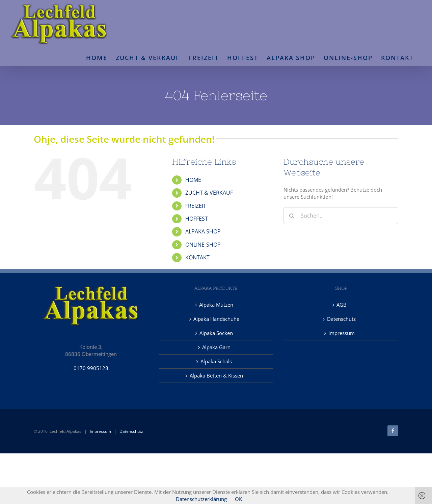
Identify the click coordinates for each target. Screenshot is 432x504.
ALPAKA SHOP (203, 231)
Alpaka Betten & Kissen (216, 375)
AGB (342, 305)
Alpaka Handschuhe (216, 319)
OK (238, 499)
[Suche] (292, 216)
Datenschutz (341, 319)
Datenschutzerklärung (201, 499)
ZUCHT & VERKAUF (209, 193)
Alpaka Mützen (216, 305)
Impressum (342, 333)
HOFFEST (197, 219)
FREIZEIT (196, 206)
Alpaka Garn (216, 347)
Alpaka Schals (216, 361)
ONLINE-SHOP (203, 245)
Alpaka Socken (216, 333)
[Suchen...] (341, 216)
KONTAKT (197, 257)
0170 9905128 (91, 368)
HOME (193, 180)
